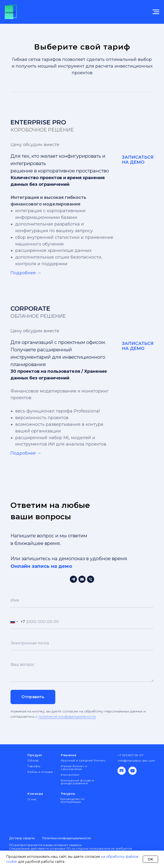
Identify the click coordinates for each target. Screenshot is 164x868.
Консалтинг (70, 775)
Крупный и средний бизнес (83, 760)
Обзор (33, 760)
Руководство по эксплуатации (72, 800)
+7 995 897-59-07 (131, 755)
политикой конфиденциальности (67, 716)
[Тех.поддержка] (73, 579)
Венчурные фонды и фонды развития (77, 782)
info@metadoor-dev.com (136, 761)
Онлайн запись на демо (41, 566)
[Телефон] (91, 579)
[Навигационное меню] (156, 12)
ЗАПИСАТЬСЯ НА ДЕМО (138, 160)
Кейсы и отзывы (40, 772)
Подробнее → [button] (26, 273)
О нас (32, 799)
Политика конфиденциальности (67, 838)
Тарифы (34, 766)
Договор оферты (22, 838)
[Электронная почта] (82, 579)
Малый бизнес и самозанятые (74, 767)
